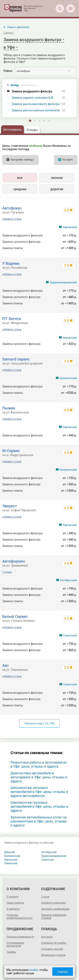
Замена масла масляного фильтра (36, 104)
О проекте (12, 897)
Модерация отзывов (53, 955)
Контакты (47, 937)
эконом (57, 178)
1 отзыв (7, 572)
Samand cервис (16, 359)
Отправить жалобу (52, 949)
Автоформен (14, 561)
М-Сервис (11, 451)
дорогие (57, 189)
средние (20, 189)
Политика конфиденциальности (19, 917)
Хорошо (63, 972)
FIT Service (12, 319)
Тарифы (11, 952)
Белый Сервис (15, 616)
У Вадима (11, 263)
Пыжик (9, 408)
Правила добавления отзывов (54, 917)
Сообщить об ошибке (54, 943)
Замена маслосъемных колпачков (36, 110)
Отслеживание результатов (15, 944)
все (20, 178)
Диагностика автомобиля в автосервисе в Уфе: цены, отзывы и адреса (39, 777)
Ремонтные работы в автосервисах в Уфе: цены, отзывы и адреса (39, 764)
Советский (70, 635)
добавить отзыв (12, 219)
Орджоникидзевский (63, 282)
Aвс (6, 665)
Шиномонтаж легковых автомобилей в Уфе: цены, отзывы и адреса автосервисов (39, 792)
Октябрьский (68, 580)
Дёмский (10, 852)
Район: (8, 71)
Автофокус (12, 208)
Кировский (70, 227)
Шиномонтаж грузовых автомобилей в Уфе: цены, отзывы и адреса (39, 807)
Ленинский (11, 863)
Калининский (68, 378)
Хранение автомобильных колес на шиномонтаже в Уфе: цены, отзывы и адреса (39, 821)
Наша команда (15, 903)
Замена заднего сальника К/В (33, 98)
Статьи (45, 897)
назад (23, 85)
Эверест (10, 506)
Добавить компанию (53, 903)
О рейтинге (13, 909)
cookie (34, 970)
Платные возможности (20, 937)
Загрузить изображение (55, 909)
